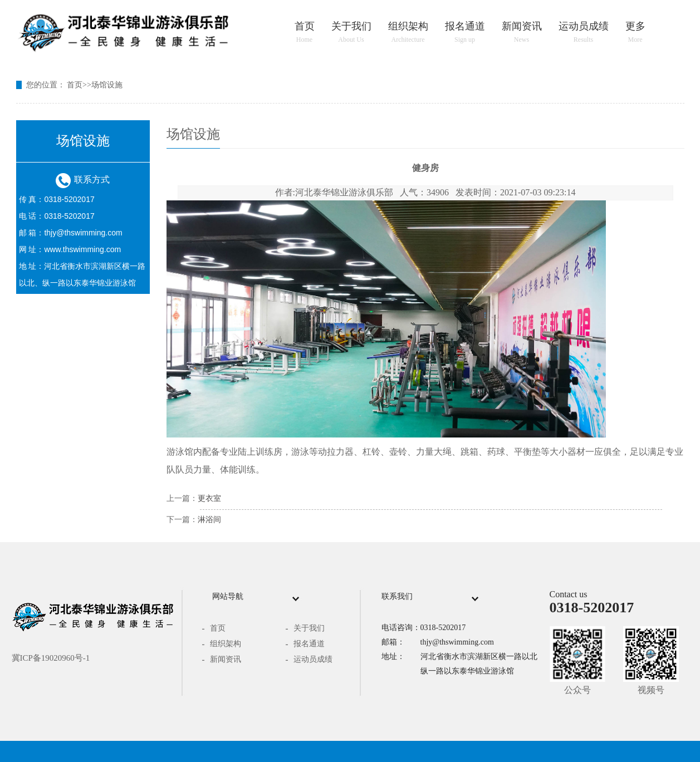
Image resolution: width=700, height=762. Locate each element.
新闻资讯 (522, 32)
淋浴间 (209, 520)
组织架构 (408, 32)
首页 (305, 32)
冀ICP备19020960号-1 (51, 658)
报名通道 (465, 32)
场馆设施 (107, 85)
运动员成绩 (584, 32)
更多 (635, 32)
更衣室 (209, 498)
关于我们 (351, 32)
